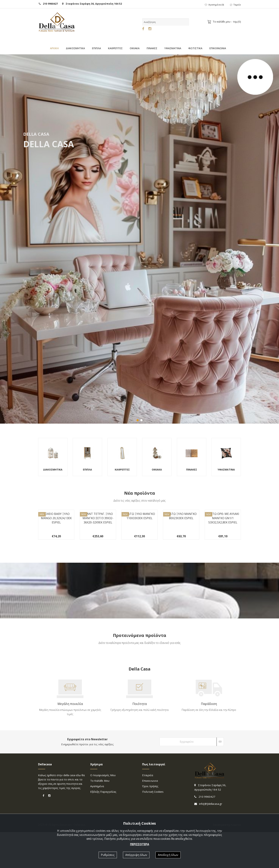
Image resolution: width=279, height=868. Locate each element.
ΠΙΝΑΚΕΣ (152, 48)
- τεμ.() (225, 21)
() (214, 5)
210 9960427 (48, 4)
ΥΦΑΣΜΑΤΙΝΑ (173, 48)
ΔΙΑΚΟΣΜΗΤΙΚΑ (75, 48)
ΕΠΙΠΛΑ (96, 48)
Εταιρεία (148, 811)
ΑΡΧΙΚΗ (54, 48)
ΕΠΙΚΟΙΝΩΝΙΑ (218, 48)
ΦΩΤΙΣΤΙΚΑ (195, 48)
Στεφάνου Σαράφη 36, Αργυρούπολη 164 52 (92, 4)
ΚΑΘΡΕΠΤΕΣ (115, 48)
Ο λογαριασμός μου (103, 811)
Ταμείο (235, 5)
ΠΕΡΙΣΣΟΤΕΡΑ (140, 844)
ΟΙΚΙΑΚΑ (135, 48)
